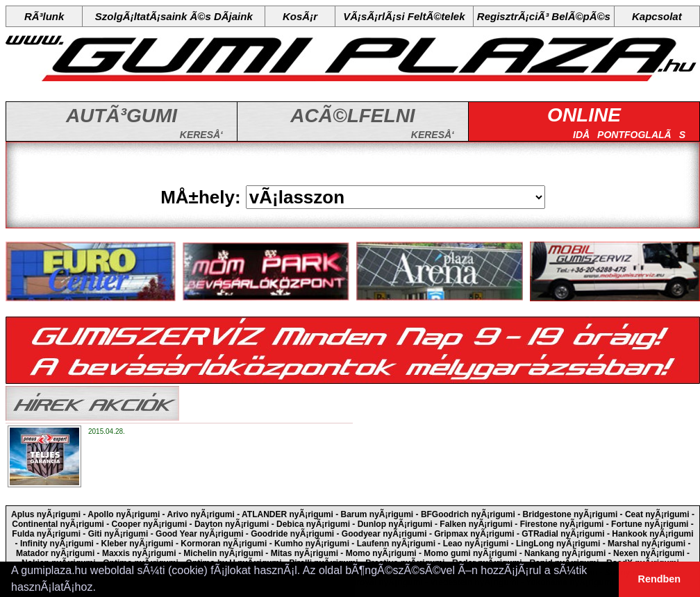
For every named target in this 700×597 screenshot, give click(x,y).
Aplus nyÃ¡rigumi (46, 514)
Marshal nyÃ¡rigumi (647, 544)
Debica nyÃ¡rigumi (313, 524)
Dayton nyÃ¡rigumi (232, 524)
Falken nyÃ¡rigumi (476, 524)
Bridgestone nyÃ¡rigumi (570, 514)
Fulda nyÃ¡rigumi (46, 534)
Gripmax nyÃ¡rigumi (474, 534)
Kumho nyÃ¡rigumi (312, 544)
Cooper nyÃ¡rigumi (150, 524)
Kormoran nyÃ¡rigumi (224, 544)
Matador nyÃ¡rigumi (55, 553)
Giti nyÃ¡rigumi (118, 534)
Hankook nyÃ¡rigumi (652, 534)
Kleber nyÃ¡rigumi (137, 544)
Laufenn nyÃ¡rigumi (396, 544)
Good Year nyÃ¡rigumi (199, 534)
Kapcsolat (657, 16)
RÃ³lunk (44, 16)
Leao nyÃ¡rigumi (476, 544)
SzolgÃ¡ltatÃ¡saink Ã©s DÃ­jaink (174, 16)
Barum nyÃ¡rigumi (377, 514)
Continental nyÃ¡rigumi (58, 524)
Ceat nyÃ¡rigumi (657, 514)
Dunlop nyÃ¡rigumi (395, 524)
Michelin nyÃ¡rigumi (223, 553)
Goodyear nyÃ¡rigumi (384, 534)
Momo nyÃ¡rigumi (381, 553)
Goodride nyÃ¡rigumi (292, 534)
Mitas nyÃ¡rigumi (305, 553)
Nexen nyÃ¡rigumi (649, 553)
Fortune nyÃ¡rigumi (650, 524)
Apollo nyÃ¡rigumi (124, 514)
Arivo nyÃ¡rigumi (201, 514)
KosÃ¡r (300, 16)
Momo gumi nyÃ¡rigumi (470, 553)
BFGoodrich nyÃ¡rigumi (468, 514)
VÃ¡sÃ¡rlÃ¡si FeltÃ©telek (404, 16)
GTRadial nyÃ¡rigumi (563, 534)
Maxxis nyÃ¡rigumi (139, 553)
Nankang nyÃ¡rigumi (565, 553)
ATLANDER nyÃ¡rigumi (287, 514)
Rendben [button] (660, 579)
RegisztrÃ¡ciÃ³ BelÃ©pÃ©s (544, 16)
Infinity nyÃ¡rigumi (57, 544)
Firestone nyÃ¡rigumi (562, 524)
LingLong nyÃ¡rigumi (558, 544)
